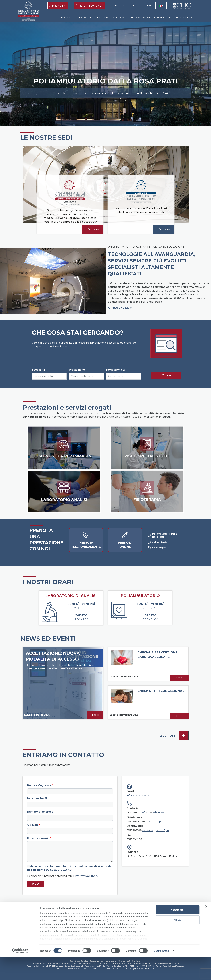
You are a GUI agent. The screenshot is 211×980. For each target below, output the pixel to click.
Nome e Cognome (39, 785)
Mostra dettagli (162, 974)
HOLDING (121, 6)
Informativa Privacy (86, 876)
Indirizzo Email (37, 798)
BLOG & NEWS (184, 18)
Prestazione (77, 370)
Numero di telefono (40, 812)
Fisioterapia (159, 548)
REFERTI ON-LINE (90, 6)
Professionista (116, 370)
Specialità (38, 370)
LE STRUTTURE (142, 6)
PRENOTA (58, 6)
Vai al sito (93, 229)
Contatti (125, 922)
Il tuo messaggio (38, 838)
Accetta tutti (178, 933)
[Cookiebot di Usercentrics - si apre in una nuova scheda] (20, 974)
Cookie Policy (90, 922)
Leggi (95, 715)
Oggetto (33, 825)
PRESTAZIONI (84, 18)
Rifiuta (178, 943)
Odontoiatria (160, 542)
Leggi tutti (174, 736)
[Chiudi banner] (206, 930)
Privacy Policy (109, 922)
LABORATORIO (102, 18)
